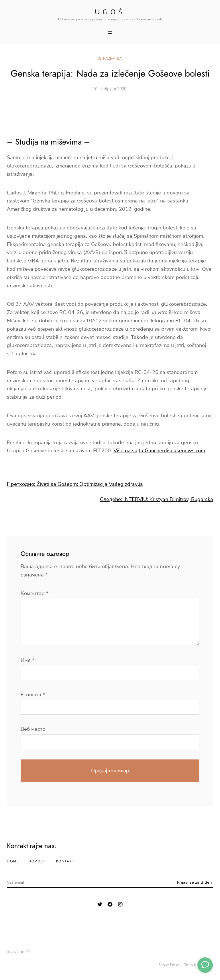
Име (27, 660)
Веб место (33, 729)
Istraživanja (110, 59)
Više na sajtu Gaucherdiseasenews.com (159, 451)
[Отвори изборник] (110, 32)
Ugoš (110, 12)
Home (13, 861)
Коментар (35, 593)
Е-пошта (33, 695)
